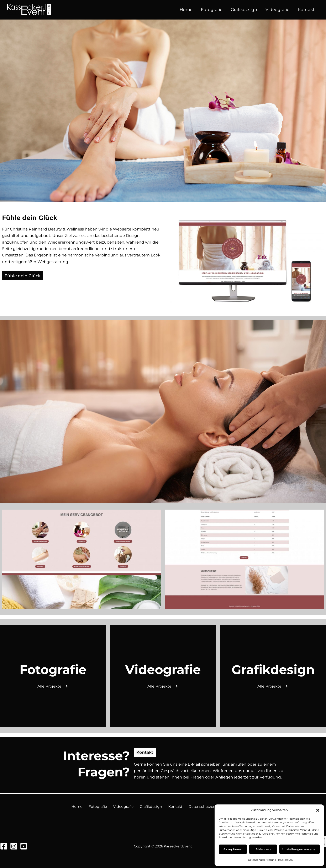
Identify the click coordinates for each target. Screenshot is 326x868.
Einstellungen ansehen (299, 849)
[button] (318, 810)
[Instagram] (14, 846)
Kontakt (306, 10)
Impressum (285, 860)
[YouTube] (24, 846)
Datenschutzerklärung (262, 860)
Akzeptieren (233, 849)
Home (186, 10)
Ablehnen (263, 849)
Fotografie (212, 10)
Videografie (277, 10)
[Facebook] (4, 846)
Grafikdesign (244, 10)
